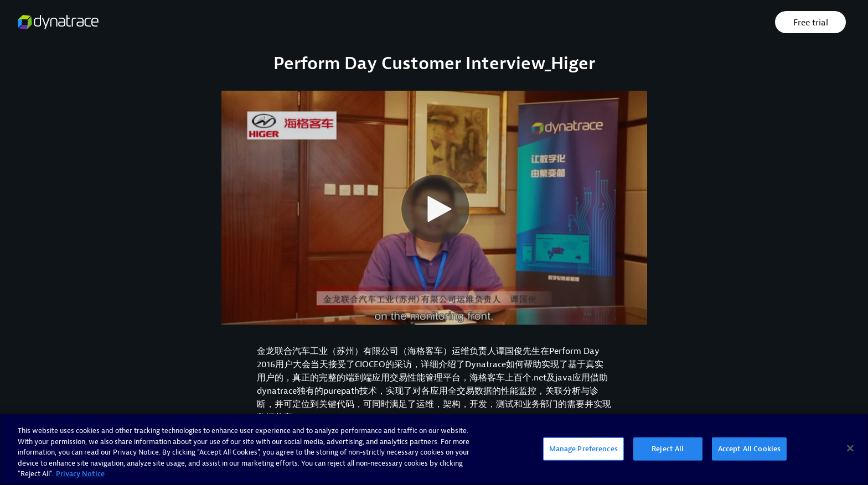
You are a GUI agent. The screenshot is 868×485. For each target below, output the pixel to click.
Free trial (811, 23)
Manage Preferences (583, 449)
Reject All (668, 449)
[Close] (850, 449)
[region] (434, 450)
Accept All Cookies (749, 449)
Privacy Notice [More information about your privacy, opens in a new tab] (80, 474)
